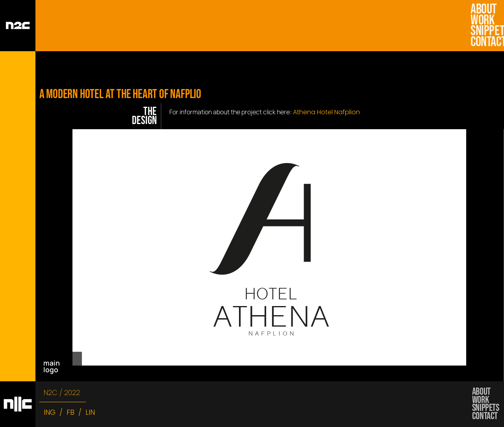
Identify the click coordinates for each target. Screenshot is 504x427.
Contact (485, 42)
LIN (90, 412)
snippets (485, 31)
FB (70, 412)
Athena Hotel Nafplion (326, 112)
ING (50, 412)
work (484, 20)
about (484, 9)
